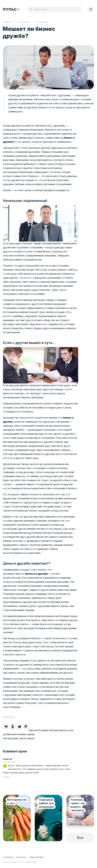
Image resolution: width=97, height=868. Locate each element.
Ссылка (6, 777)
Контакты (21, 857)
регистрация (27, 738)
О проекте (8, 857)
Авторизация (10, 738)
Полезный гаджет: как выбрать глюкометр (78, 805)
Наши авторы (36, 857)
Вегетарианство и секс (17, 802)
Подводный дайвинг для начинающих (46, 803)
